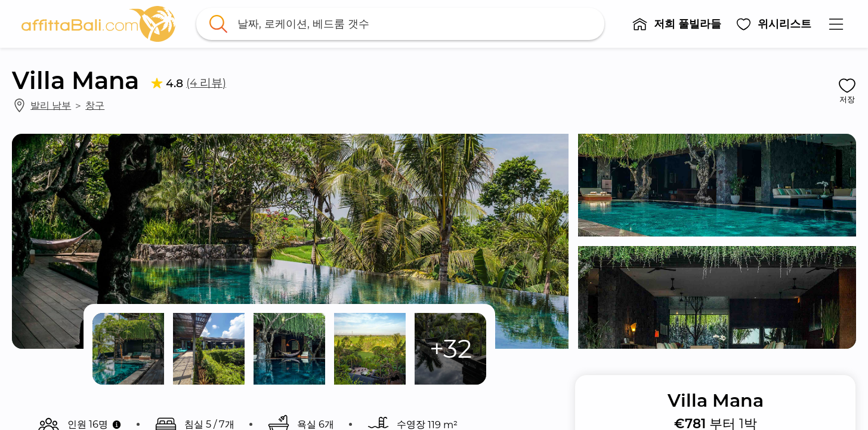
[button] (677, 24)
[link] (98, 24)
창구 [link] (95, 105)
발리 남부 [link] (51, 105)
